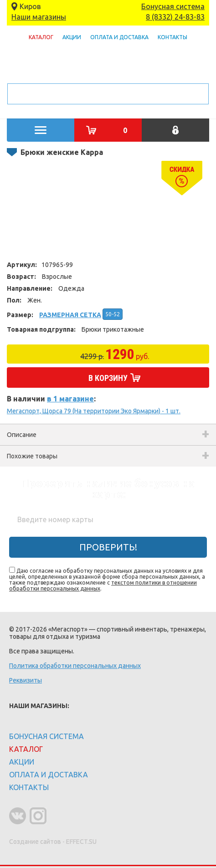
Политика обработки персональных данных (75, 666)
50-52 (113, 314)
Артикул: (22, 265)
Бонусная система (173, 6)
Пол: (14, 300)
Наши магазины (39, 17)
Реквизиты (26, 680)
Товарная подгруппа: (41, 329)
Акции (72, 37)
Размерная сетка (70, 315)
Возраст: (21, 277)
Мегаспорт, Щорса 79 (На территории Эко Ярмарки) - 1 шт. (94, 411)
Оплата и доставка (119, 37)
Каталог (41, 37)
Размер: (20, 315)
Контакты (172, 37)
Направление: (30, 288)
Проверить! (108, 547)
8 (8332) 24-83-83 (175, 17)
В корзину (108, 378)
